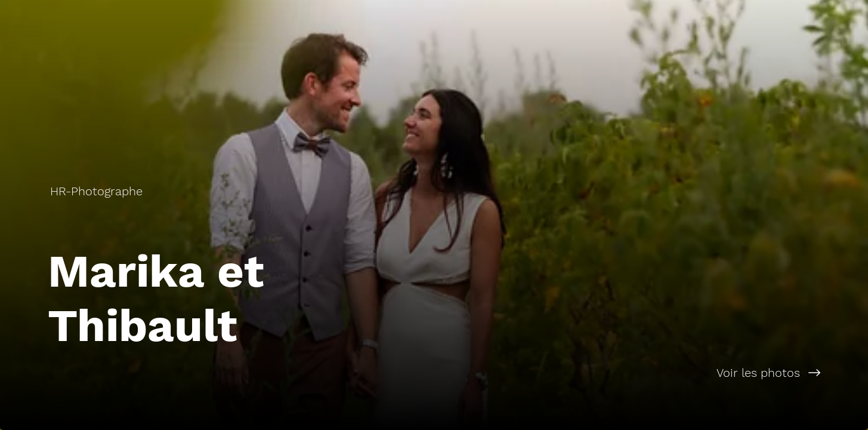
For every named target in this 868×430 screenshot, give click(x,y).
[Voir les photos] (651, 373)
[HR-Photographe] (98, 191)
